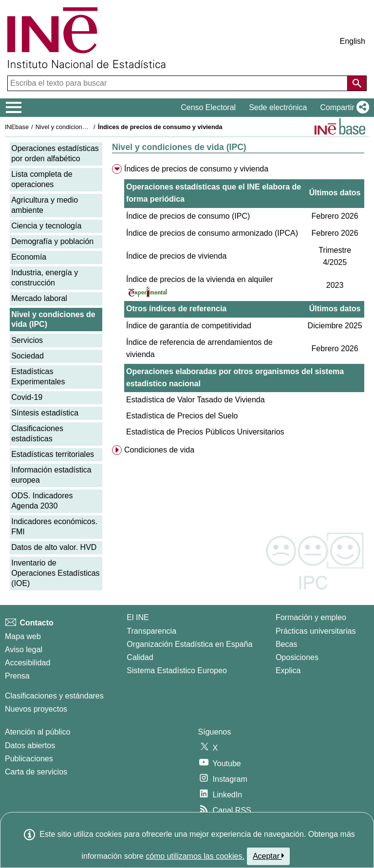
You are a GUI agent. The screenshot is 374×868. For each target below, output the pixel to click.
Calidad (140, 657)
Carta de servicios (36, 772)
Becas (286, 644)
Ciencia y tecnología (46, 226)
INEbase (17, 127)
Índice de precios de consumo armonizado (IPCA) (212, 233)
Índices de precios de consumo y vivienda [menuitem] (196, 169)
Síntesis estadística (45, 413)
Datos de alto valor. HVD (54, 547)
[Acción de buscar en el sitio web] (357, 83)
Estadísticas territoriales (53, 454)
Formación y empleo (311, 617)
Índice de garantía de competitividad (189, 326)
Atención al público (37, 732)
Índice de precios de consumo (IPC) (188, 216)
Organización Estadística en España (189, 644)
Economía (29, 257)
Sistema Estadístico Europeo (177, 670)
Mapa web (23, 636)
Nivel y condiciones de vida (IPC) (81, 127)
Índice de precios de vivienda (176, 256)
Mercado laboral (39, 298)
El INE (138, 617)
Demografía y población (52, 241)
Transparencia (151, 631)
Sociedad (28, 356)
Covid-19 (27, 397)
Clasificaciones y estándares (54, 696)
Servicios (27, 340)
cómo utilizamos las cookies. (195, 856)
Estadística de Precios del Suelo (182, 416)
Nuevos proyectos (36, 709)
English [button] (353, 41)
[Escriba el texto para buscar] (178, 83)
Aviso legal (24, 650)
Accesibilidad (28, 663)
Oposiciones (297, 657)
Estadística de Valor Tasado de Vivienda (196, 400)
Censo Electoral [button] (208, 107)
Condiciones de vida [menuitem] (159, 450)
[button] (343, 108)
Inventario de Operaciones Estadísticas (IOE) (55, 573)
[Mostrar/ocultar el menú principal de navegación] (14, 108)
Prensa (17, 676)
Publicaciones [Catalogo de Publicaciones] (29, 759)
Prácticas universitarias (316, 631)
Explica (288, 670)
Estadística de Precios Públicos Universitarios (205, 432)
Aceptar (269, 856)
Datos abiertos (30, 745)
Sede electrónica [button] (278, 107)
